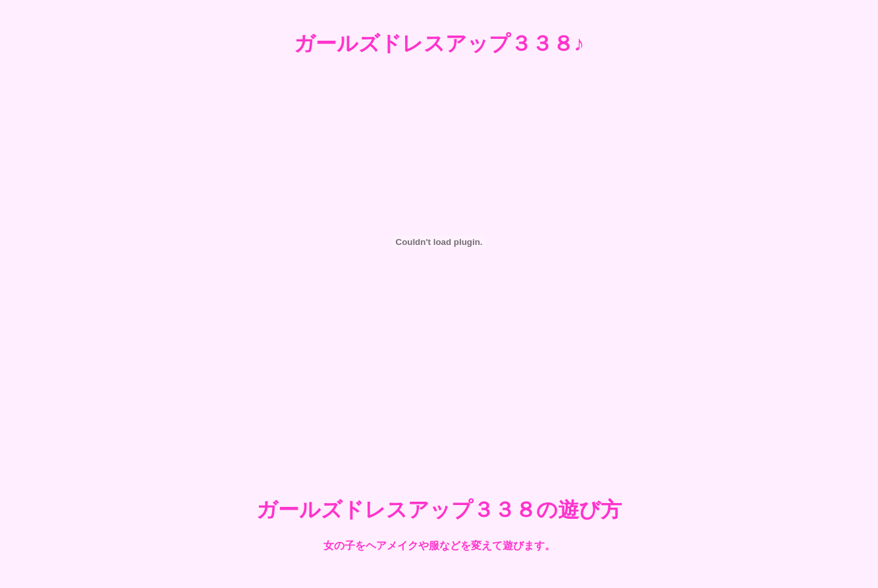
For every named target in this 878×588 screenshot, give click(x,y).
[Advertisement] (439, 430)
